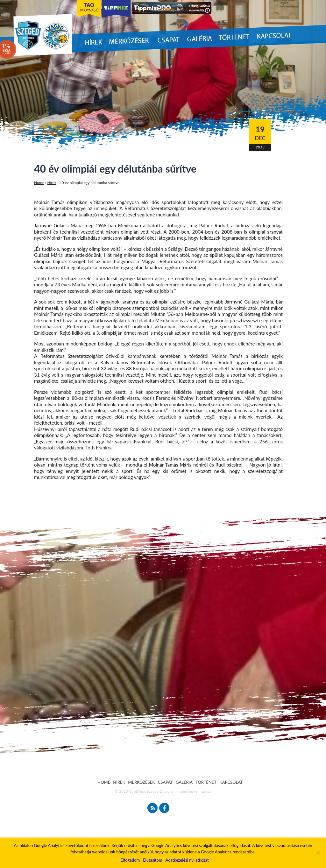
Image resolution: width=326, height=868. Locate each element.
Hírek (52, 183)
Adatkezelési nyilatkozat (187, 860)
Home (39, 183)
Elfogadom (130, 860)
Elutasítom (152, 860)
